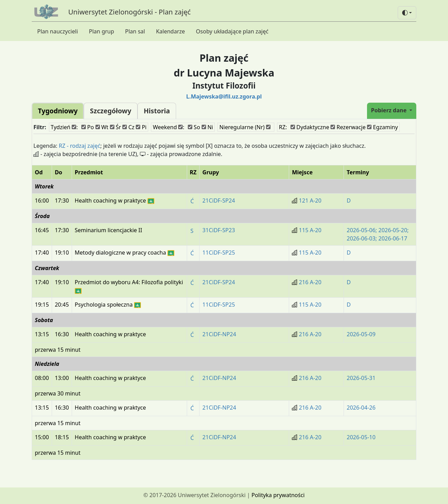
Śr (116, 127)
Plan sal (135, 31)
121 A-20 (310, 200)
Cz (128, 127)
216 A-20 (310, 282)
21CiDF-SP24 (218, 200)
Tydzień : (64, 127)
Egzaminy (383, 127)
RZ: (283, 127)
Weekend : (168, 127)
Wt (102, 127)
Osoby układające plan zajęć (232, 31)
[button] (407, 13)
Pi (141, 127)
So (194, 127)
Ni (207, 127)
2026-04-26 (361, 408)
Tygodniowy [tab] (58, 111)
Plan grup (101, 31)
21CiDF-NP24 (219, 334)
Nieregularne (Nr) (245, 127)
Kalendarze (171, 31)
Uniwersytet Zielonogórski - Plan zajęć (129, 12)
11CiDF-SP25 (218, 253)
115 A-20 (310, 230)
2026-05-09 (361, 334)
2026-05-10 (361, 437)
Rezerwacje (348, 127)
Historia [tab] (157, 111)
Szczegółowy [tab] (111, 111)
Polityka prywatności (278, 495)
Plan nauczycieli (58, 31)
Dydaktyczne (310, 127)
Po (88, 127)
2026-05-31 (361, 378)
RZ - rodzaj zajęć (79, 146)
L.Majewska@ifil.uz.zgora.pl (224, 96)
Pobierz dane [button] (390, 110)
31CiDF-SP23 (218, 230)
